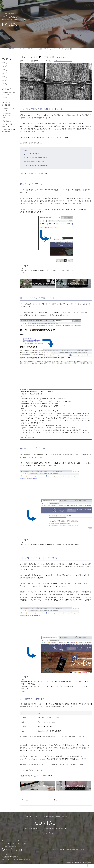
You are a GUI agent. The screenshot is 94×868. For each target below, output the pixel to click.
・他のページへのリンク (31, 154)
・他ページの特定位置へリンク (33, 162)
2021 (4, 77)
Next (85, 800)
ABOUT (44, 5)
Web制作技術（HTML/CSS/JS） (63, 61)
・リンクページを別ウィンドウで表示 (35, 165)
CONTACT (77, 5)
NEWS (64, 5)
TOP (38, 5)
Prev (26, 800)
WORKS (58, 5)
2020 (4, 80)
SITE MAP (69, 858)
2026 (4, 63)
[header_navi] (87, 16)
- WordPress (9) (7, 121)
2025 (4, 66)
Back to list (56, 800)
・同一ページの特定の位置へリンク (35, 158)
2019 (4, 84)
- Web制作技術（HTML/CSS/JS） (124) (8, 116)
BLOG (70, 5)
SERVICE (51, 5)
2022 (4, 73)
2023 (4, 70)
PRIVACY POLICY (58, 858)
